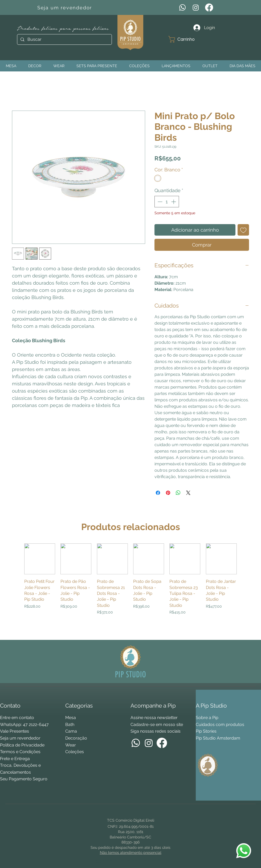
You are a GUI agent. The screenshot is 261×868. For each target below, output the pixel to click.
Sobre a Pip (207, 718)
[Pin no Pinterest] (168, 493)
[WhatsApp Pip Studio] (244, 851)
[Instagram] (196, 7)
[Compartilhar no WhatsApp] (178, 493)
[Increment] (174, 202)
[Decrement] (159, 202)
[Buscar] (64, 39)
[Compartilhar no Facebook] (158, 493)
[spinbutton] (167, 202)
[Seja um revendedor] (65, 7)
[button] (185, 39)
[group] (130, 589)
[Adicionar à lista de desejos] (243, 230)
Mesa (71, 718)
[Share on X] (188, 493)
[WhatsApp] (182, 7)
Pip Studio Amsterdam (218, 738)
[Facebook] (209, 7)
